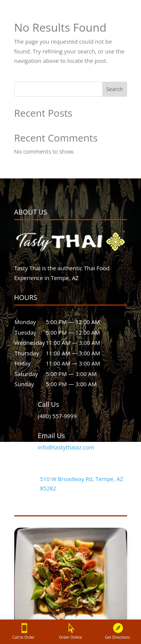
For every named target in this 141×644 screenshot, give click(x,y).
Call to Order (23, 637)
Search (114, 89)
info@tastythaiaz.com (66, 447)
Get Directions (117, 637)
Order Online (70, 637)
